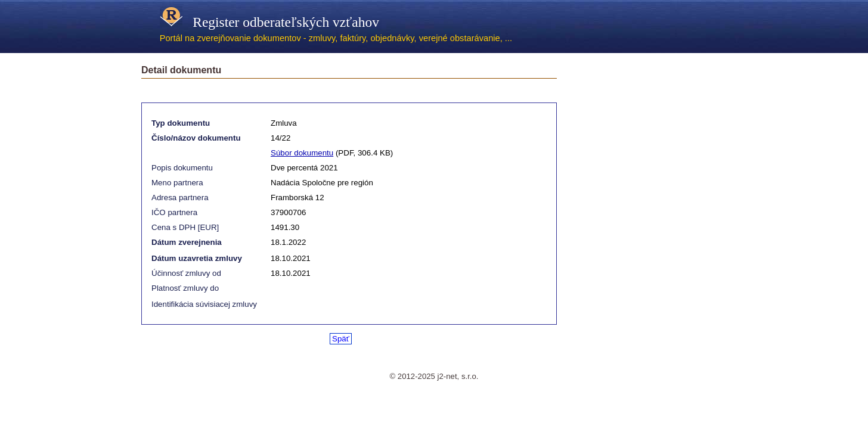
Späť (341, 339)
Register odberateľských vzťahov (269, 22)
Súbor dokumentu (302, 153)
